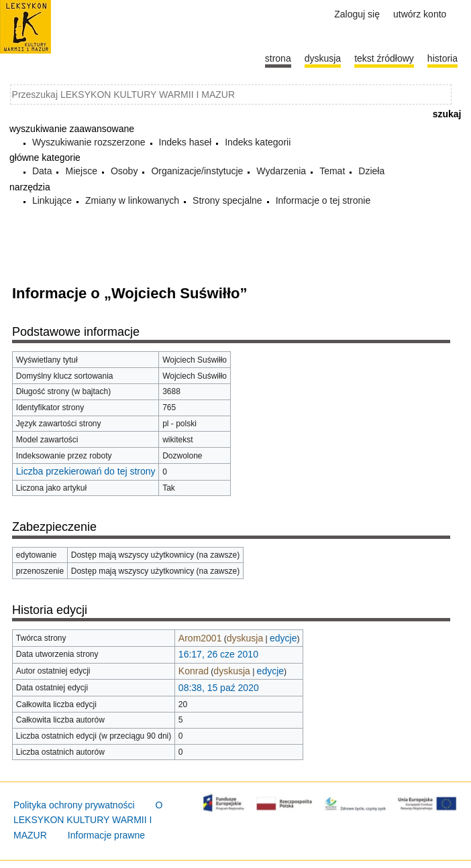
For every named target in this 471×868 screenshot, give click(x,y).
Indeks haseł (186, 142)
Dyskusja (323, 58)
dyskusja (245, 638)
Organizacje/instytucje (197, 171)
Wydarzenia (281, 171)
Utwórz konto (420, 14)
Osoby (124, 171)
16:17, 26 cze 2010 (218, 654)
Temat (332, 171)
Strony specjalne (227, 200)
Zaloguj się (357, 14)
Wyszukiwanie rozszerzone (89, 142)
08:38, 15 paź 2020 (219, 688)
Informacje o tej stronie (323, 200)
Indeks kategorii (258, 142)
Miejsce (81, 171)
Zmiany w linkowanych (132, 200)
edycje (283, 638)
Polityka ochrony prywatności (74, 805)
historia (442, 58)
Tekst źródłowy (384, 58)
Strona (278, 58)
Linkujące (52, 200)
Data (42, 171)
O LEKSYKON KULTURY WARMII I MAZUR (88, 820)
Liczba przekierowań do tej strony (86, 471)
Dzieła (371, 171)
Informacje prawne (106, 835)
